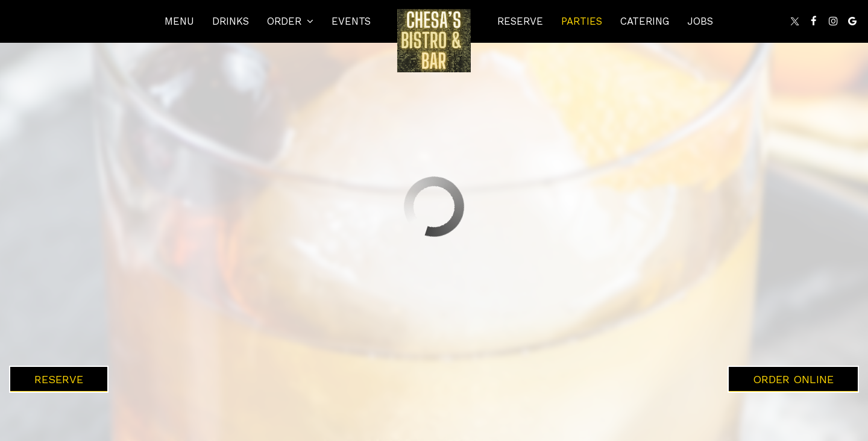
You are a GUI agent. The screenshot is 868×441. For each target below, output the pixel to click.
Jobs (700, 21)
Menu (179, 21)
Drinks (231, 21)
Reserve (520, 21)
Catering (645, 21)
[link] (434, 41)
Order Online (793, 379)
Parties (582, 21)
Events (351, 21)
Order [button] (290, 21)
